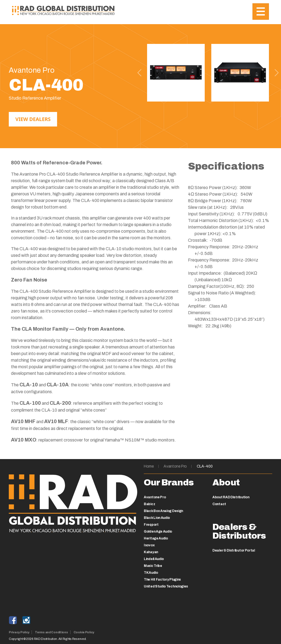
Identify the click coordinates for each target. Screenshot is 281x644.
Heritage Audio (156, 538)
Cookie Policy (84, 632)
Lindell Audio (154, 559)
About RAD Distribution (231, 497)
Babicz (149, 504)
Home (149, 466)
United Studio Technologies (166, 586)
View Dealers (33, 119)
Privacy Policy (19, 632)
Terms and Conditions (51, 632)
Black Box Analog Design (163, 511)
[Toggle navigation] (261, 12)
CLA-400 (205, 466)
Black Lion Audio (157, 518)
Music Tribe (153, 566)
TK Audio (151, 573)
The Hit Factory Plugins (162, 580)
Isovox (149, 545)
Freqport (151, 525)
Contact (219, 504)
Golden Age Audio (158, 531)
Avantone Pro (175, 466)
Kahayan (151, 552)
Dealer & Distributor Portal (234, 550)
